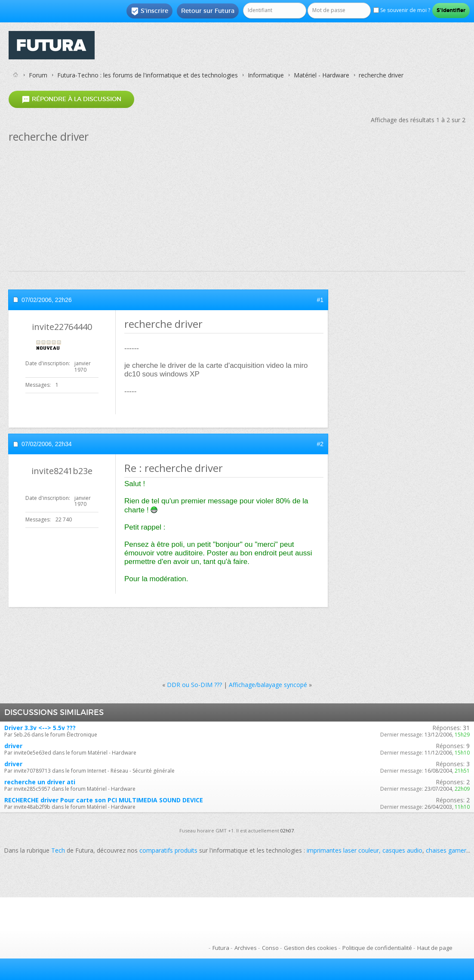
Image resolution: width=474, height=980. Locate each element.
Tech (58, 850)
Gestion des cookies (311, 948)
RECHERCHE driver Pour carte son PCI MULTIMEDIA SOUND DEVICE (104, 800)
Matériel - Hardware (322, 75)
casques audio (402, 850)
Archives (246, 948)
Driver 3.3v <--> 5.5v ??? (40, 728)
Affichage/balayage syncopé (268, 685)
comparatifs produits (168, 850)
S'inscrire (149, 11)
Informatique (266, 75)
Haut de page (435, 948)
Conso (270, 948)
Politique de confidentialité (377, 948)
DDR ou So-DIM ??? (194, 685)
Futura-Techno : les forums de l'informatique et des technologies (148, 75)
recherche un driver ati (40, 782)
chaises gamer (446, 850)
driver (13, 746)
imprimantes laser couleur (343, 850)
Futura (221, 948)
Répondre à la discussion (71, 99)
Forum (38, 75)
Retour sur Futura (208, 11)
